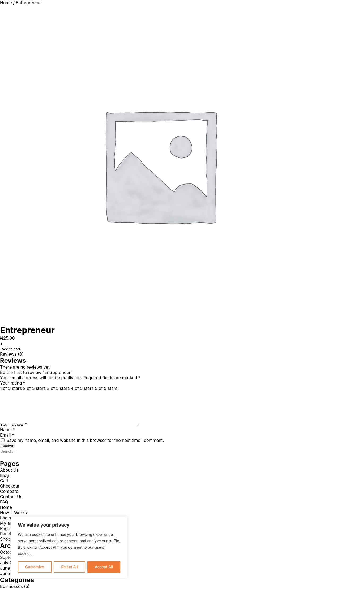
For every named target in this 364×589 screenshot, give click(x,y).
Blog (5, 475)
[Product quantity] (29, 344)
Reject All (69, 567)
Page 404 (10, 528)
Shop (5, 539)
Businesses (11, 586)
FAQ (4, 502)
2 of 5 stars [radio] (34, 388)
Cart (4, 481)
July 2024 (10, 563)
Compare (9, 491)
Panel (6, 534)
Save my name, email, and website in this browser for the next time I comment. (85, 440)
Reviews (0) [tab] (12, 354)
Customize (35, 567)
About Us (9, 470)
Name (8, 430)
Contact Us (11, 497)
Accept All (104, 567)
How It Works (13, 513)
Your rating (13, 383)
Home (6, 3)
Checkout (10, 486)
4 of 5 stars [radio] (82, 388)
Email (7, 435)
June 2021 (10, 573)
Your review (14, 424)
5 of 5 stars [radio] (106, 388)
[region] (69, 547)
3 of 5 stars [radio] (58, 388)
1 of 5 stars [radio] (11, 388)
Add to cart (11, 349)
